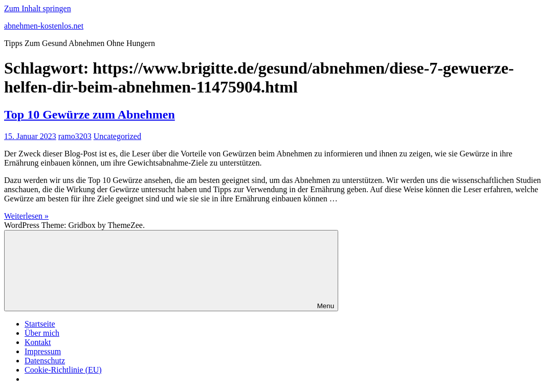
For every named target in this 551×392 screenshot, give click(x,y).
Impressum (43, 351)
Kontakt (38, 342)
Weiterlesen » (26, 216)
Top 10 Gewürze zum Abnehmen (90, 114)
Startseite (40, 324)
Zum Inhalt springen (38, 8)
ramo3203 (75, 136)
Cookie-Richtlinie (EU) (63, 370)
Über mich (42, 333)
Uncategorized (117, 136)
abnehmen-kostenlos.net (44, 26)
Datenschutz (45, 361)
